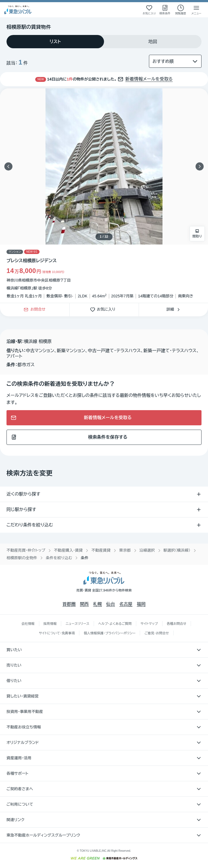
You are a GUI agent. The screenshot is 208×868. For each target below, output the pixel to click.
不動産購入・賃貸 (68, 550)
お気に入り (104, 310)
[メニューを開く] (196, 10)
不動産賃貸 (101, 550)
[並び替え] (175, 61)
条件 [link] (84, 558)
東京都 (125, 550)
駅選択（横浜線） (177, 550)
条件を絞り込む (59, 558)
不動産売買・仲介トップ (26, 550)
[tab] (55, 42)
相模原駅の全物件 (22, 558)
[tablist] (104, 42)
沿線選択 (147, 550)
